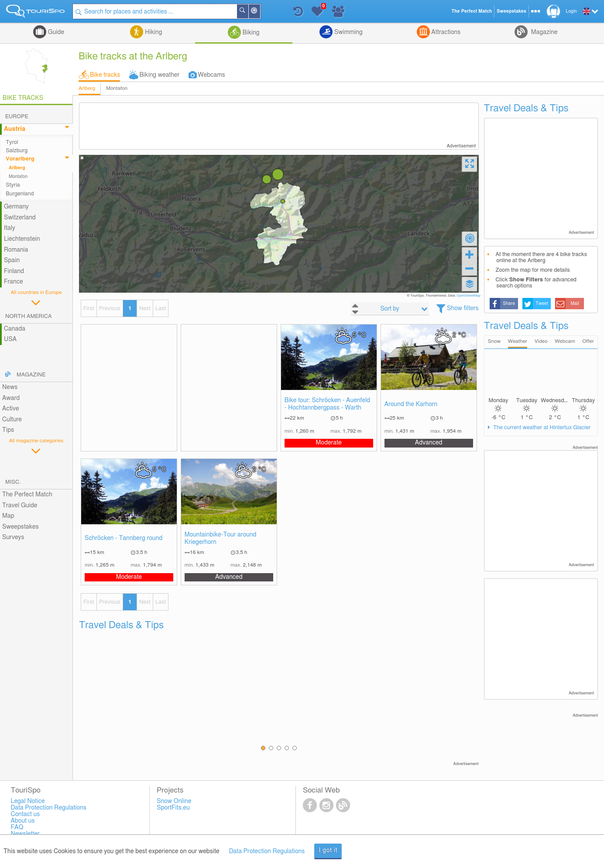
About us (22, 821)
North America (29, 316)
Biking (250, 33)
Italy (10, 228)
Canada (15, 329)
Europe (17, 117)
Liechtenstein (22, 239)
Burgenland (20, 194)
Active (11, 409)
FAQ (17, 827)
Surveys (13, 537)
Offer (588, 341)
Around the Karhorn (411, 404)
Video (541, 341)
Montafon (117, 88)
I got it (328, 851)
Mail (575, 304)
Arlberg (87, 88)
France (14, 282)
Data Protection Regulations (267, 851)
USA (10, 339)
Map (8, 516)
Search (248, 11)
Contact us (25, 814)
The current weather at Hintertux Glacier (541, 428)
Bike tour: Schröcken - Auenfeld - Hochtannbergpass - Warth (327, 404)
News (10, 387)
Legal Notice (27, 801)
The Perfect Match (27, 495)
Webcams (211, 75)
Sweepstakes (21, 527)
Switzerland (20, 218)
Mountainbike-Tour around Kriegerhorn (221, 538)
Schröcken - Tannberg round (124, 538)
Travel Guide (20, 506)
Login (571, 11)
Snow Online (174, 801)
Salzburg (17, 151)
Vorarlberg (20, 159)
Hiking (153, 32)
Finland (14, 271)
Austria (15, 129)
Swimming (347, 32)
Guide (55, 32)
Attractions (445, 32)
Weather (518, 341)
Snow (494, 341)
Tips (8, 430)
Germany (16, 207)
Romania (16, 250)
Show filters (463, 308)
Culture (12, 420)
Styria (13, 185)
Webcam (565, 341)
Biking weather (159, 75)
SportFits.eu (173, 808)
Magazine (543, 32)
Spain (12, 260)
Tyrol (12, 142)
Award (11, 398)
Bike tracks (105, 75)
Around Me (260, 12)
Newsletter (25, 834)
